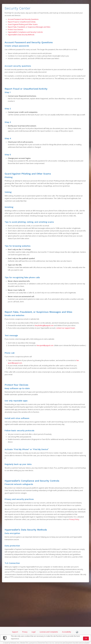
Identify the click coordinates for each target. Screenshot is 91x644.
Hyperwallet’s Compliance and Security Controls (25, 32)
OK (86, 638)
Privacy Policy (74, 519)
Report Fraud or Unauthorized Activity (22, 22)
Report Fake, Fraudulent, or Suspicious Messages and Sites (29, 27)
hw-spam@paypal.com (45, 345)
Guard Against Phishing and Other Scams (23, 24)
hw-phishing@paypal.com (44, 325)
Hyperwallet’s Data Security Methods (21, 35)
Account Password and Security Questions (23, 19)
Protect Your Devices (15, 30)
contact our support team (66, 328)
